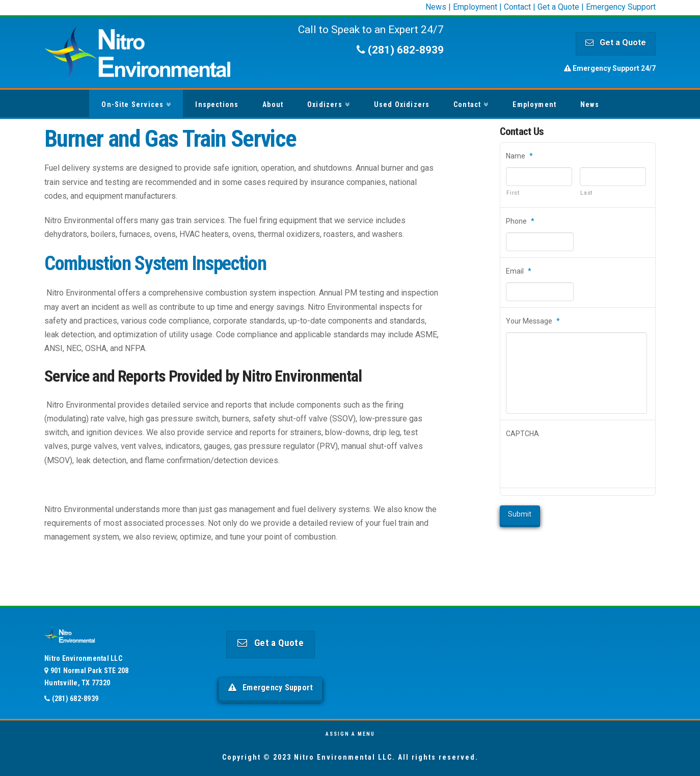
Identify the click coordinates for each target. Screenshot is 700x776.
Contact (517, 7)
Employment (475, 7)
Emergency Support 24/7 (610, 68)
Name (519, 156)
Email (519, 271)
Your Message (533, 321)
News (436, 7)
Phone (520, 221)
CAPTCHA (522, 434)
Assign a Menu (350, 734)
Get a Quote (558, 7)
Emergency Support (621, 7)
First (513, 193)
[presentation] (583, 463)
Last (586, 193)
